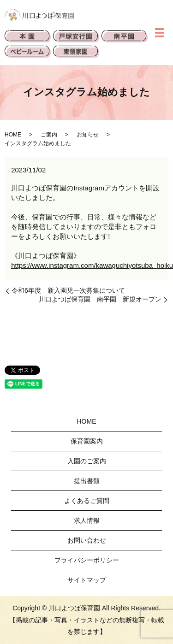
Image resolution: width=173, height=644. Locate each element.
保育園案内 (87, 441)
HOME (13, 135)
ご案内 (49, 135)
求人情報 (87, 520)
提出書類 (87, 481)
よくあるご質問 (87, 501)
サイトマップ (87, 580)
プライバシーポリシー (87, 560)
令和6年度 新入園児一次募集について (68, 290)
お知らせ (88, 135)
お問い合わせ (87, 540)
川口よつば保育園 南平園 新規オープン (100, 299)
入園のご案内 (87, 461)
